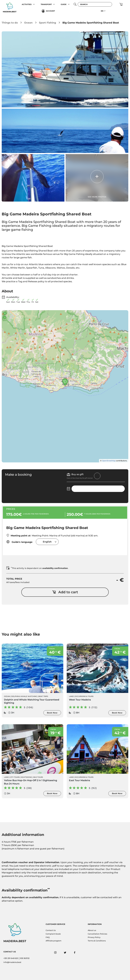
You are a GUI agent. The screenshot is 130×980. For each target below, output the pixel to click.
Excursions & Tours (84, 696)
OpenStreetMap (109, 461)
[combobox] (47, 542)
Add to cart (65, 592)
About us (92, 930)
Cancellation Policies (97, 934)
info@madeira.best (12, 962)
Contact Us (51, 930)
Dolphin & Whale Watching (24, 696)
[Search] (95, 4)
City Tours (15, 777)
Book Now (52, 713)
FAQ (48, 937)
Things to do (10, 23)
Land (71, 696)
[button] (34, 4)
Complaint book (53, 934)
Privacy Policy (94, 937)
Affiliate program (54, 941)
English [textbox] (47, 542)
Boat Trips (43, 696)
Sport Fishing (48, 23)
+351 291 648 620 (11, 958)
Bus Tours (38, 777)
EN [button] (102, 11)
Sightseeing (27, 777)
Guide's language (19, 542)
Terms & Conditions (97, 941)
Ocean (28, 23)
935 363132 (25, 958)
